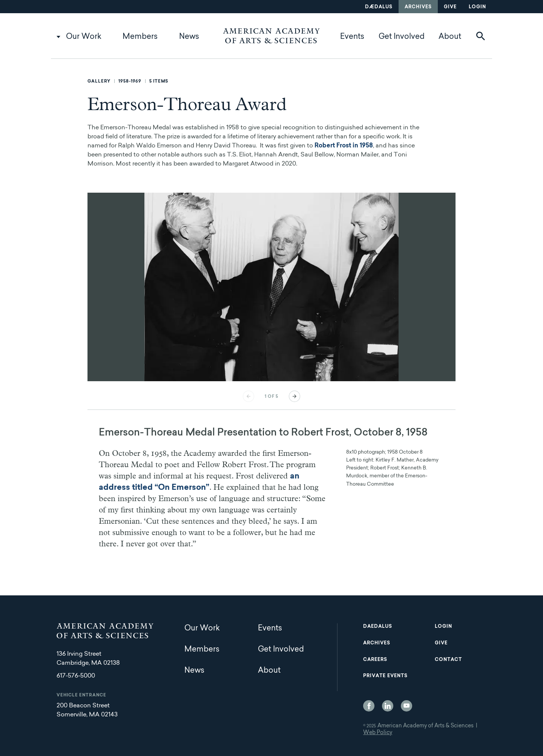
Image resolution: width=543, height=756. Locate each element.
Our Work (84, 37)
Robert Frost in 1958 (344, 146)
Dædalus (379, 7)
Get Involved (402, 37)
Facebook (369, 706)
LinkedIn (388, 706)
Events (352, 37)
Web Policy (378, 733)
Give (450, 7)
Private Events (385, 676)
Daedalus (378, 627)
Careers (375, 660)
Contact (448, 660)
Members (140, 37)
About (450, 37)
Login (477, 7)
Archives (418, 7)
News (189, 37)
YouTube (406, 706)
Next (295, 396)
